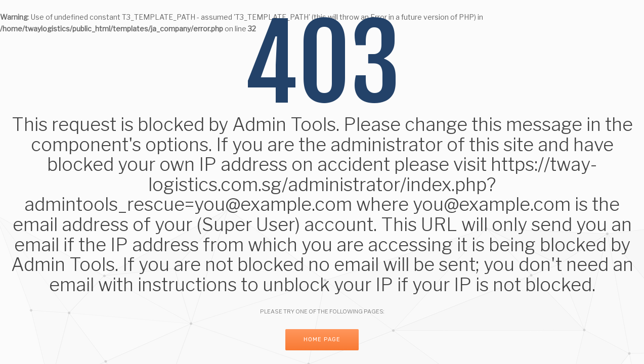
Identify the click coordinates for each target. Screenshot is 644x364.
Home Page (322, 339)
